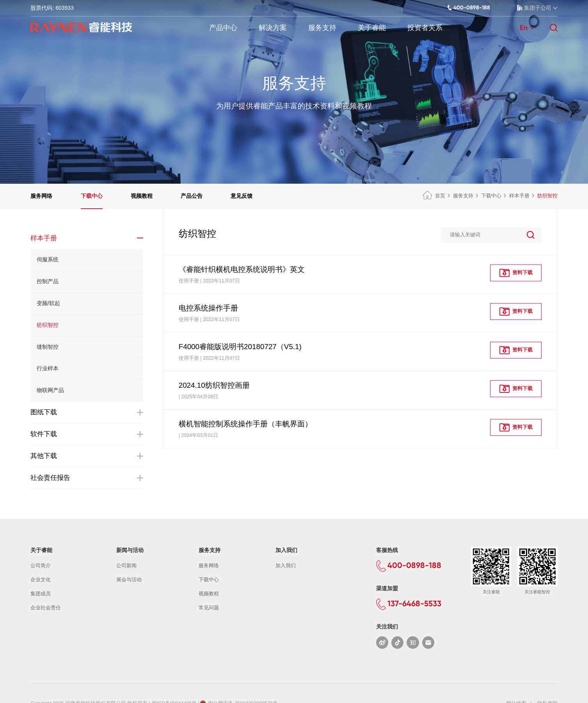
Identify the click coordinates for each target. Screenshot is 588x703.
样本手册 (519, 196)
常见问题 (209, 608)
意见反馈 (242, 196)
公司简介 (41, 566)
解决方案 (273, 28)
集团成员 (41, 594)
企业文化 (41, 580)
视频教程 (142, 196)
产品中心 (223, 28)
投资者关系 (425, 28)
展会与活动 (129, 580)
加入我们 (286, 566)
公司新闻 (126, 566)
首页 (434, 196)
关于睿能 (372, 28)
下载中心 (92, 196)
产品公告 (192, 196)
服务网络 (41, 196)
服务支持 (322, 28)
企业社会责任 (46, 608)
